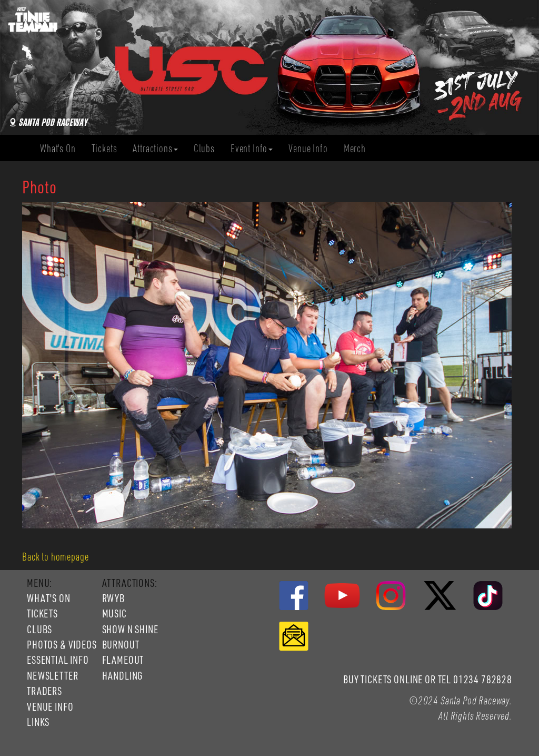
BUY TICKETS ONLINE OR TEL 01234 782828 (428, 679)
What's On (62, 148)
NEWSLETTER (52, 675)
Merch (359, 148)
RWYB (113, 598)
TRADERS (44, 691)
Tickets (108, 148)
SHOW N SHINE (130, 629)
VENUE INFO (50, 706)
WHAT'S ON (49, 598)
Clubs (208, 148)
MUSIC (114, 613)
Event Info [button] (252, 148)
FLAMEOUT (123, 660)
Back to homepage (55, 556)
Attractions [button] (155, 148)
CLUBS (39, 629)
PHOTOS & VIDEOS (62, 644)
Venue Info (312, 148)
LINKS (38, 722)
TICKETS (42, 613)
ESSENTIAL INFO (58, 660)
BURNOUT (121, 644)
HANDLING (123, 675)
